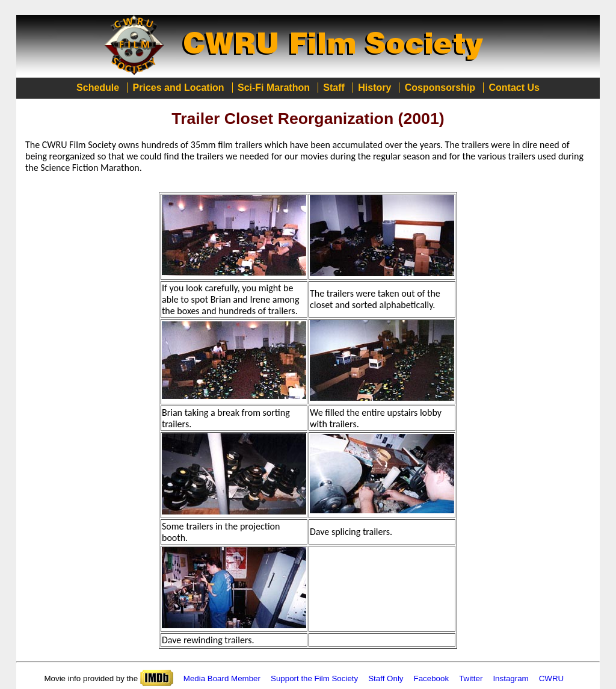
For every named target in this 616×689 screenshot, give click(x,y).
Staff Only (386, 678)
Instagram (510, 678)
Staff (334, 88)
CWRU (551, 678)
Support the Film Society (314, 678)
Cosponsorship (440, 88)
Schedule (98, 88)
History (374, 88)
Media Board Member (222, 678)
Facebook (432, 678)
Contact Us (514, 88)
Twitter (471, 678)
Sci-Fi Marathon (274, 88)
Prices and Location (179, 88)
